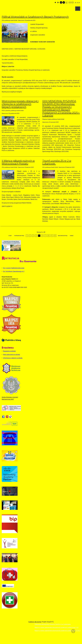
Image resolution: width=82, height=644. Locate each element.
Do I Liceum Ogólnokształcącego (14, 275)
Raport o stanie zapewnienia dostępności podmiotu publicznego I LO (57, 634)
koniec (72, 242)
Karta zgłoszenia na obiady (12, 361)
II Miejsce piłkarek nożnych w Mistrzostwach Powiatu (18, 169)
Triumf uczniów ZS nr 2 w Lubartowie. (57, 169)
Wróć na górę (73, 638)
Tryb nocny (58, 2)
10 (55, 242)
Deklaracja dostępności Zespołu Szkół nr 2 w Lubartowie (53, 631)
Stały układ (70, 2)
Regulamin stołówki (9, 358)
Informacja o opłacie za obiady (13, 365)
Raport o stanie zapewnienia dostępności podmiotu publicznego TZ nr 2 (57, 637)
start (10, 242)
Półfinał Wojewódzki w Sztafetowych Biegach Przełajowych (35, 23)
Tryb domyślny (55, 2)
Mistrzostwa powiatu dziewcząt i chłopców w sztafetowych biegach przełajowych (20, 111)
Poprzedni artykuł (19, 242)
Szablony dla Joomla (35, 629)
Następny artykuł (63, 242)
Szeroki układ (73, 2)
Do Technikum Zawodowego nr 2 (14, 278)
